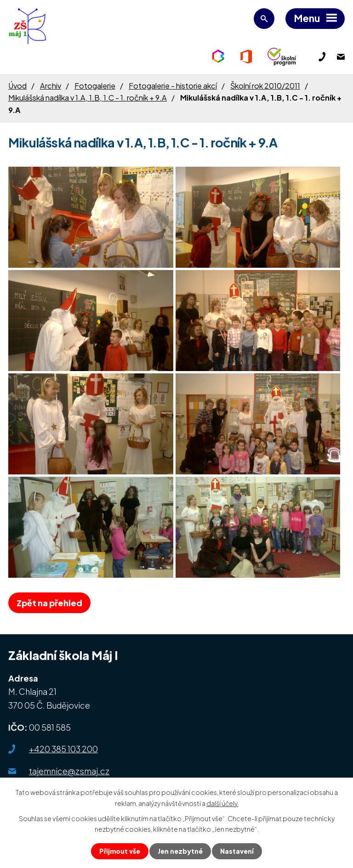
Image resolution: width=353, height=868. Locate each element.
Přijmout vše (120, 851)
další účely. (222, 803)
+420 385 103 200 (63, 749)
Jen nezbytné (180, 851)
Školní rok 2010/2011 (265, 86)
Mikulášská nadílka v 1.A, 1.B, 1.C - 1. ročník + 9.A (88, 98)
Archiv (51, 86)
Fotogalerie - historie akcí (173, 86)
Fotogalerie (95, 86)
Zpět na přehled (49, 603)
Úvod (17, 86)
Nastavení (237, 851)
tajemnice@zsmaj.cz (69, 771)
